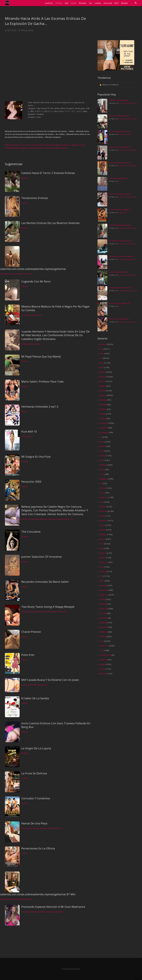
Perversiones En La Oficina (38, 848)
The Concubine (31, 532)
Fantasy (103, 456)
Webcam (103, 674)
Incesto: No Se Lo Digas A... (120, 210)
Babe (37, 519)
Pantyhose (104, 562)
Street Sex (103, 627)
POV (60, 828)
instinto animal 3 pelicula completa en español (51, 145)
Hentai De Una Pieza (34, 823)
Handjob (59, 519)
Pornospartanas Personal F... (120, 131)
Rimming (103, 585)
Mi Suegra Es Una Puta (36, 456)
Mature (34, 315)
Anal (23, 685)
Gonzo (102, 493)
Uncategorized (105, 655)
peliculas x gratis (36, 148)
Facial (102, 451)
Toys (101, 650)
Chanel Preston (31, 632)
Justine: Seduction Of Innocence (42, 557)
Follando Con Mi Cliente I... (119, 100)
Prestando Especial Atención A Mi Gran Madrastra (53, 907)
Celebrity (103, 409)
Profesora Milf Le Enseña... (120, 116)
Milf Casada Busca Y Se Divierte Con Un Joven (50, 680)
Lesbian (124, 212)
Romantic (103, 590)
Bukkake (103, 405)
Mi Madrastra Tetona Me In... (121, 288)
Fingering (103, 465)
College (102, 414)
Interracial (103, 521)
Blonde (102, 391)
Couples (103, 418)
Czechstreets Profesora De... (120, 163)
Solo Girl (103, 613)
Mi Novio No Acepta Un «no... (121, 241)
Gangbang (103, 479)
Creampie (51, 519)
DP (101, 437)
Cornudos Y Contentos (36, 798)
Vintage (37, 344)
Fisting (102, 469)
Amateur (25, 519)
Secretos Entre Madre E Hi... (120, 303)
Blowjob (43, 519)
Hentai (31, 30)
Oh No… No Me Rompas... (119, 319)
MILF (40, 315)
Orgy (101, 548)
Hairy (31, 344)
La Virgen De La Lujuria (36, 748)
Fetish (134, 197)
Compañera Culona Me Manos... (122, 256)
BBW (101, 367)
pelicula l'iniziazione (13, 145)
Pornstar (103, 572)
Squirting (103, 623)
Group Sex (11, 274)
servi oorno (26, 145)
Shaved (102, 599)
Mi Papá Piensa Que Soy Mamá (41, 356)
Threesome (61, 612)
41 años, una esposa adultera (56, 148)
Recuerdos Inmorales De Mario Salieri (45, 582)
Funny (102, 474)
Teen (30, 274)
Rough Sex (104, 595)
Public (24, 274)
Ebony (35, 912)
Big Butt (130, 228)
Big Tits (36, 828)
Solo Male (103, 618)
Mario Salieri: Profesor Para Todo (42, 381)
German (103, 488)
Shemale (103, 604)
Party (102, 567)
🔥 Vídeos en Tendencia (109, 85)
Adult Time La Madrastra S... (120, 147)
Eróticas (24, 30)
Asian (31, 519)
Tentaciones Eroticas (35, 198)
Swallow (103, 636)
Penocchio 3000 (31, 482)
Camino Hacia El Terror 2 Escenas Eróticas (48, 173)
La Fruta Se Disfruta (34, 773)
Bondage (103, 400)
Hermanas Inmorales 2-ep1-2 (40, 406)
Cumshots (33, 612)
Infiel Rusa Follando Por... (119, 178)
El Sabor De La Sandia (35, 698)
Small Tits (103, 609)
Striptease (103, 632)
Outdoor (103, 553)
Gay (101, 483)
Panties (102, 558)
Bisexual (103, 386)
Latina (56, 912)
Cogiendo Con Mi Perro (36, 281)
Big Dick (28, 828)
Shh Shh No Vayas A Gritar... (120, 194)
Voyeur (102, 669)
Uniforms (103, 660)
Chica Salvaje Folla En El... (119, 272)
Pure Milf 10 (29, 431)
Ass (23, 315)
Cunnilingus (104, 432)
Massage (134, 119)
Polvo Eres (28, 655)
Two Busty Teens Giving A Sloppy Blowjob (48, 607)
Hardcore (42, 912)
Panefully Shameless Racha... (120, 225)
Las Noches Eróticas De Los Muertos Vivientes (51, 223)
